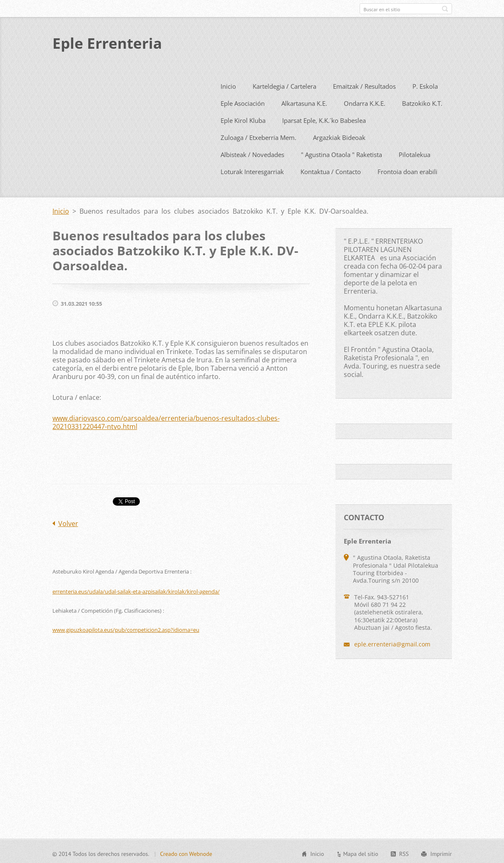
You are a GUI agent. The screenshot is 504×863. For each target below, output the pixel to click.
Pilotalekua (415, 153)
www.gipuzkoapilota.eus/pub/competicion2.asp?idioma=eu (126, 628)
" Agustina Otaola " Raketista (341, 153)
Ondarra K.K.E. (365, 102)
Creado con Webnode (186, 853)
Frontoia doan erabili (407, 170)
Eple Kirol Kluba (243, 119)
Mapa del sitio (360, 853)
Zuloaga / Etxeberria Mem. (258, 136)
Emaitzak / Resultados (364, 85)
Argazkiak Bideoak (339, 136)
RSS (404, 853)
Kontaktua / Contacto (331, 170)
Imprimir (441, 853)
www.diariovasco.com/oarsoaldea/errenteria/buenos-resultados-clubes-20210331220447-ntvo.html (166, 421)
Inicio (228, 85)
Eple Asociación (243, 102)
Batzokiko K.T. (422, 102)
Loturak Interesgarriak (252, 170)
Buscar (445, 9)
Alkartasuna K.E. (304, 102)
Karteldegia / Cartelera (284, 85)
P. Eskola (425, 85)
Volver (68, 522)
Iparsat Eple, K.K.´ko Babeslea (324, 119)
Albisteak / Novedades (252, 153)
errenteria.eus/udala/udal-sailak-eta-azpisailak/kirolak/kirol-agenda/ (136, 590)
